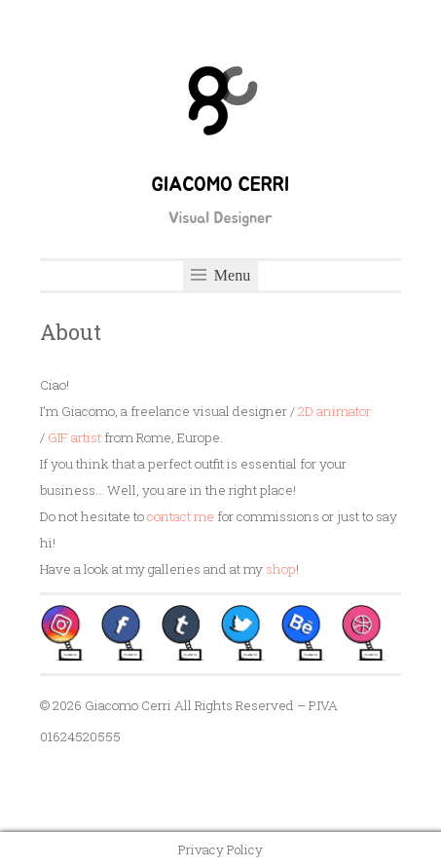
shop (281, 569)
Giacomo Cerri (221, 185)
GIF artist (74, 437)
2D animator (334, 411)
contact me (181, 516)
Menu (220, 275)
